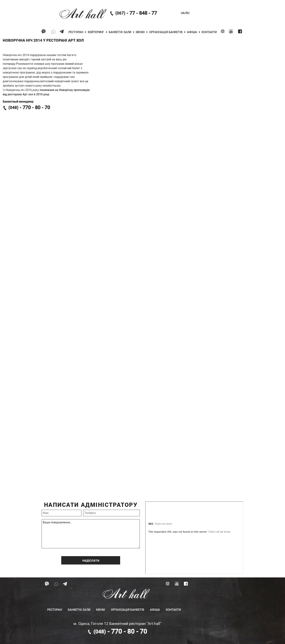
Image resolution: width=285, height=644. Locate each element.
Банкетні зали (120, 32)
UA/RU (185, 13)
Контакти (209, 32)
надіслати (91, 560)
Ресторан (76, 32)
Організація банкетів (166, 32)
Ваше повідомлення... (91, 534)
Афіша (192, 32)
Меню (140, 32)
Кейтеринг (96, 32)
